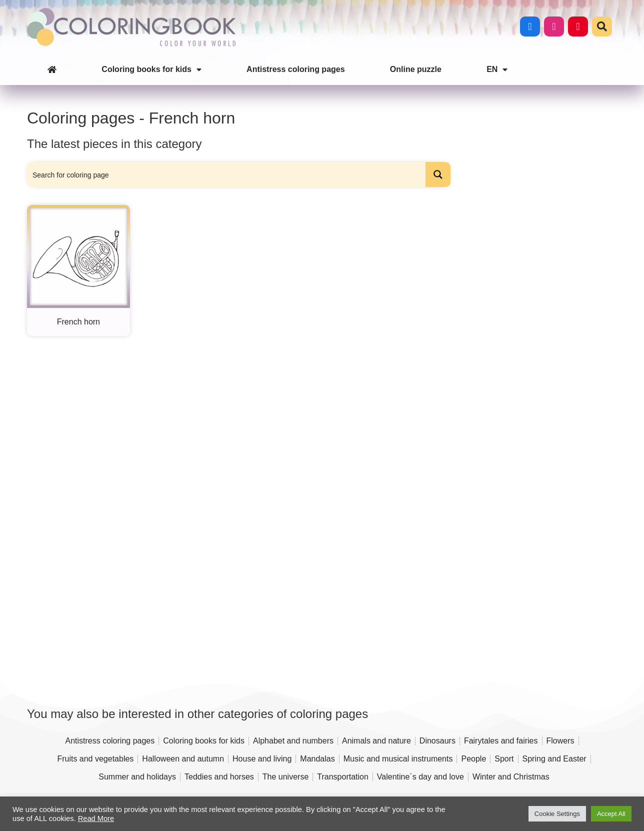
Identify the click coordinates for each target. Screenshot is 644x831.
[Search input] (227, 174)
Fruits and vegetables (95, 759)
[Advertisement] (535, 356)
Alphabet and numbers (293, 741)
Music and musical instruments (398, 759)
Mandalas (317, 759)
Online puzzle (416, 69)
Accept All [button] (611, 814)
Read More (96, 818)
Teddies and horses (219, 777)
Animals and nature (376, 741)
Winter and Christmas (511, 777)
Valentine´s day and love (420, 777)
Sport (504, 759)
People (473, 759)
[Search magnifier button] (438, 174)
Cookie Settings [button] (557, 814)
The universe (286, 777)
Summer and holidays (137, 777)
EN (497, 69)
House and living (262, 759)
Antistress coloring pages (296, 69)
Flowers (560, 741)
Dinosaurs (437, 741)
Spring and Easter (554, 759)
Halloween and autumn (183, 759)
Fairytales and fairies (501, 741)
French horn (78, 322)
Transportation (343, 777)
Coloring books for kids (151, 69)
